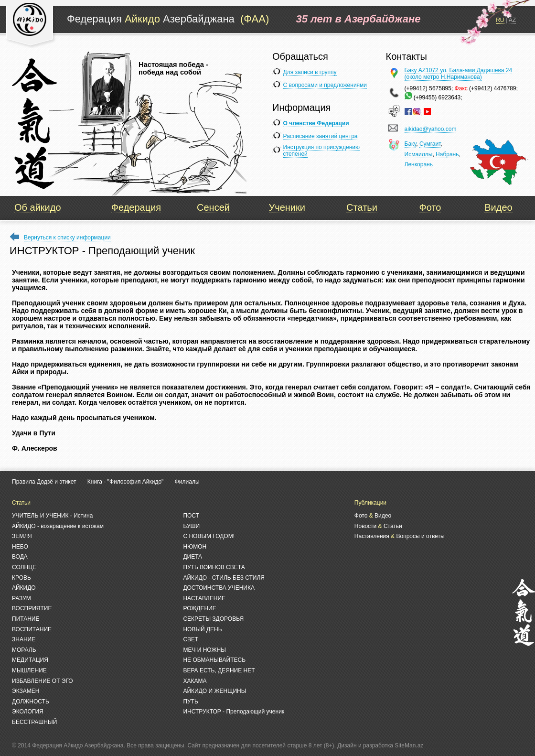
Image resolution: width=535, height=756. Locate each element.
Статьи (362, 207)
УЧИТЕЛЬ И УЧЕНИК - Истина (52, 516)
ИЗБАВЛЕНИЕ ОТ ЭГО (43, 681)
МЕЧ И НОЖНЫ (204, 650)
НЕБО (20, 547)
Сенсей (213, 207)
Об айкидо (38, 207)
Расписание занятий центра (321, 136)
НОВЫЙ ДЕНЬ (202, 629)
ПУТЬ (190, 702)
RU (500, 20)
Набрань (447, 154)
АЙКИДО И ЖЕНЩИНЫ (214, 691)
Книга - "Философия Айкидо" (125, 482)
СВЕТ (191, 639)
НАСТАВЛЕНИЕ (204, 598)
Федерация (136, 207)
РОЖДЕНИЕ (199, 608)
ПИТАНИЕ (26, 619)
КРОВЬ (21, 578)
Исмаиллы (419, 154)
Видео (498, 207)
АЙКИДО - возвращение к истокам (58, 526)
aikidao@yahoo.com (431, 129)
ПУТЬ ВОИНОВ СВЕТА (214, 567)
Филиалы (187, 482)
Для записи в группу (310, 72)
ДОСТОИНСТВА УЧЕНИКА (219, 588)
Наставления (372, 536)
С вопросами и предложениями (325, 85)
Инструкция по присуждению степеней (322, 151)
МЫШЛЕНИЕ (29, 670)
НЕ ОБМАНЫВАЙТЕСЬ (214, 660)
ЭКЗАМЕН (26, 691)
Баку (411, 144)
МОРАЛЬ (24, 650)
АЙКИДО (24, 588)
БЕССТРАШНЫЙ (34, 722)
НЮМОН (195, 547)
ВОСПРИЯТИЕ (32, 608)
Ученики (287, 207)
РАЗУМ (21, 598)
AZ (512, 20)
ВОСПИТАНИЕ (32, 629)
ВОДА (20, 557)
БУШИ (191, 526)
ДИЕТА (193, 557)
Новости (365, 526)
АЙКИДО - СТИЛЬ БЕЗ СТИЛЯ (224, 578)
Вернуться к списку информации (67, 238)
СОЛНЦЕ (24, 567)
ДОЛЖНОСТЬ (31, 702)
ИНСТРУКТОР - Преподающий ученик (234, 712)
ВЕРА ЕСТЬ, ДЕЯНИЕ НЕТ (219, 670)
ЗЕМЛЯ (22, 536)
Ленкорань (419, 164)
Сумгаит (430, 144)
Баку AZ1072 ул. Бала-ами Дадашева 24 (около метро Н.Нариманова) (459, 74)
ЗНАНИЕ (24, 639)
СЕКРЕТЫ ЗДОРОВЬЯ (213, 619)
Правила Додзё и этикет (44, 482)
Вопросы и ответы (420, 536)
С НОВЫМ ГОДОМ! (209, 536)
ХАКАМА (195, 681)
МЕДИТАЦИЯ (30, 660)
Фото (430, 207)
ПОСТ (191, 516)
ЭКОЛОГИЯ (28, 712)
